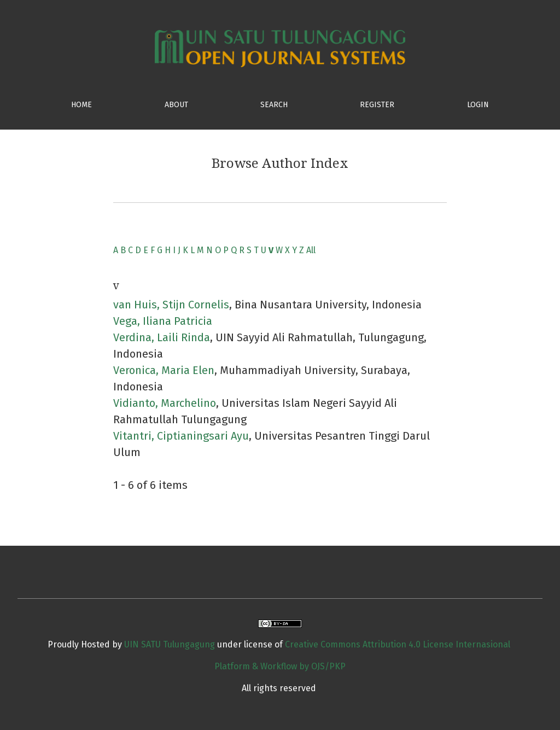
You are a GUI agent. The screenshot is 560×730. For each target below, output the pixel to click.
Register (377, 105)
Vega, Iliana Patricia (163, 321)
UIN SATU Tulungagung (171, 644)
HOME (81, 105)
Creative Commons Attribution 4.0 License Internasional (398, 644)
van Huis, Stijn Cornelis (171, 305)
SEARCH (274, 105)
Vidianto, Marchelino (165, 403)
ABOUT (176, 105)
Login (478, 105)
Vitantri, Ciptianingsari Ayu (181, 436)
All (311, 250)
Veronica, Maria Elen (164, 370)
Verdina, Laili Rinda (162, 337)
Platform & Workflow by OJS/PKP (280, 666)
